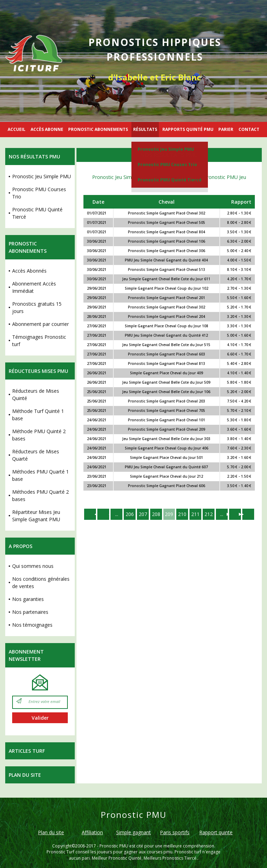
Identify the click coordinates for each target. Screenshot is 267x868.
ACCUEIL (17, 129)
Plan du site (25, 775)
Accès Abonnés (29, 271)
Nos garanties (28, 599)
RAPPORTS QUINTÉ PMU (188, 129)
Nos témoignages (32, 625)
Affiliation (92, 832)
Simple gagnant (133, 832)
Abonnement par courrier (41, 324)
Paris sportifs (175, 832)
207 (143, 514)
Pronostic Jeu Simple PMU (166, 149)
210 (183, 514)
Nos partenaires (30, 612)
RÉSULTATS (145, 129)
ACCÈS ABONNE (47, 129)
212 (209, 514)
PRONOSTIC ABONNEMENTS (98, 129)
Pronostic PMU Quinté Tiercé (170, 180)
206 (130, 514)
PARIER (226, 129)
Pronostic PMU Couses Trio (167, 165)
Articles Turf (27, 751)
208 (156, 514)
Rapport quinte (216, 832)
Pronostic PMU (114, 846)
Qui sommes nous (33, 566)
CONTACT (249, 129)
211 (196, 514)
